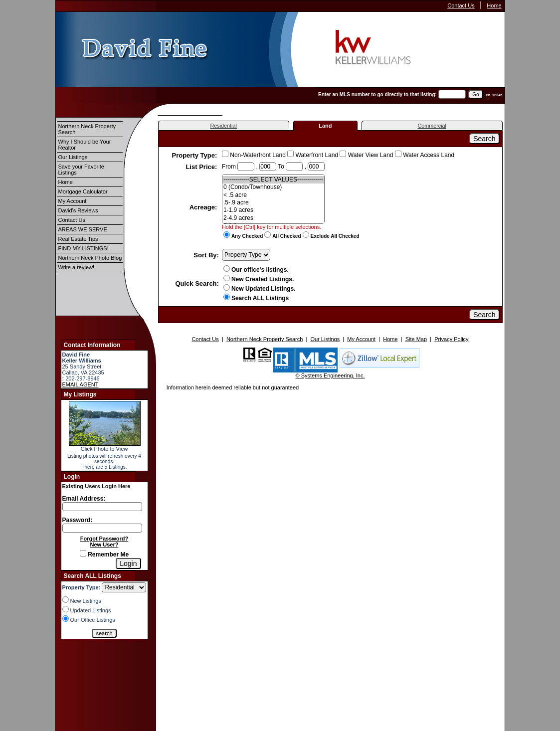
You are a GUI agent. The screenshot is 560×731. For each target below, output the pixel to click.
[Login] (128, 563)
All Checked (286, 236)
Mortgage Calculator (83, 191)
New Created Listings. (259, 279)
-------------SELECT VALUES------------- (273, 180)
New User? (104, 545)
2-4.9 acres (273, 218)
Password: (78, 520)
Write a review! (77, 267)
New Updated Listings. (260, 289)
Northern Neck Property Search (87, 129)
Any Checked (247, 236)
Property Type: (195, 155)
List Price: (202, 167)
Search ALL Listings (256, 298)
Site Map (416, 339)
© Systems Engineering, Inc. (330, 375)
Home (494, 5)
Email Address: (84, 499)
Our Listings (73, 157)
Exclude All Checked (335, 236)
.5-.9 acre (273, 203)
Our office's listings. (256, 270)
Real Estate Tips (78, 239)
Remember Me (104, 554)
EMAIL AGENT (81, 384)
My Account (73, 201)
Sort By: (206, 255)
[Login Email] (102, 507)
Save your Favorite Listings (81, 170)
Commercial (432, 126)
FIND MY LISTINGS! (84, 248)
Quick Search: (197, 283)
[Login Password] (102, 528)
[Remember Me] (83, 553)
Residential (223, 126)
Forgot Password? (104, 539)
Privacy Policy (451, 339)
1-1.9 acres (273, 210)
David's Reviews (78, 210)
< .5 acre (273, 195)
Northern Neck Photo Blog (90, 258)
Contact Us (461, 5)
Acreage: (204, 207)
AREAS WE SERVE (83, 229)
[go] (475, 94)
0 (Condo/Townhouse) (273, 187)
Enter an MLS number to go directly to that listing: (377, 94)
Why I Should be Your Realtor (85, 145)
